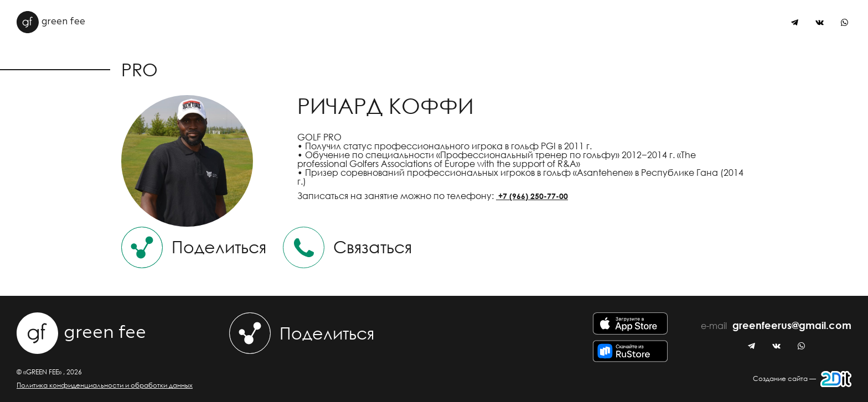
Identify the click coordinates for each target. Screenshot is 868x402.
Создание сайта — (802, 379)
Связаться (347, 247)
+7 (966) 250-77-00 (532, 196)
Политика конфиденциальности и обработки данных (105, 385)
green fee (51, 22)
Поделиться (194, 247)
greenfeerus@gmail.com (792, 326)
